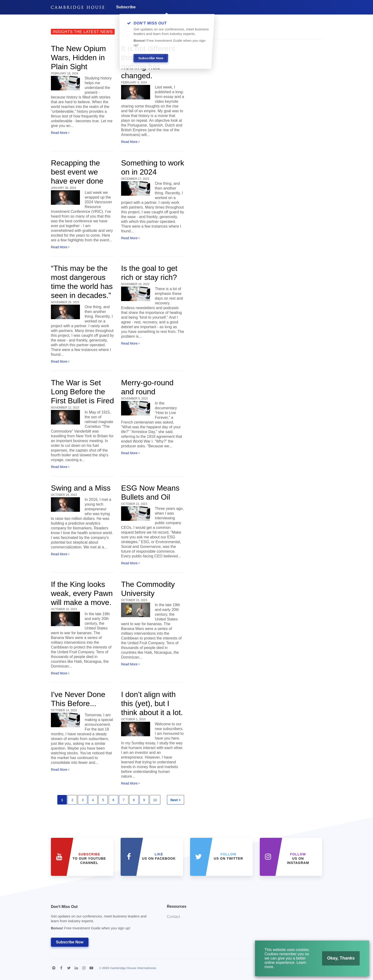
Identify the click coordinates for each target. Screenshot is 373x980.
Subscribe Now (70, 942)
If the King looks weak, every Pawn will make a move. (82, 593)
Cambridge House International (133, 968)
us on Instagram (298, 858)
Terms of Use (313, 968)
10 (155, 800)
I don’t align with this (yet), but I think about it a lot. (152, 703)
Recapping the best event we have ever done (77, 172)
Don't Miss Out (103, 919)
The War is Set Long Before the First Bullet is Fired (82, 392)
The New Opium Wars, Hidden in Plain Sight (78, 58)
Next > (176, 800)
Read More (60, 133)
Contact (174, 917)
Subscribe (126, 7)
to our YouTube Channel (89, 858)
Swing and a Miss (81, 488)
